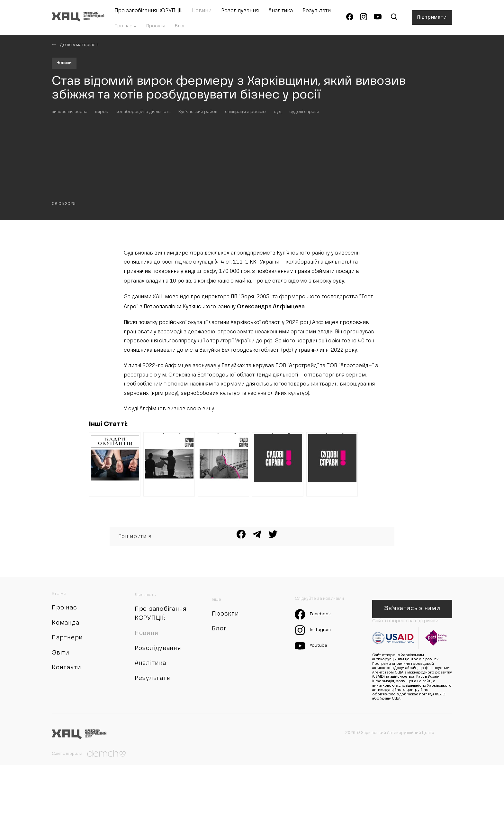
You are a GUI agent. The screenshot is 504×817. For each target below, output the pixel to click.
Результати (320, 13)
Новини (205, 13)
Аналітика (284, 13)
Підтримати (431, 19)
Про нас (127, 28)
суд (300, 158)
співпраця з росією (265, 158)
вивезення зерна (72, 158)
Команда (67, 689)
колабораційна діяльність (153, 158)
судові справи (330, 158)
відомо (307, 289)
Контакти (68, 738)
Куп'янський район (212, 158)
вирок (108, 158)
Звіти (62, 721)
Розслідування (243, 13)
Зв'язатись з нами (411, 663)
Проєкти (159, 28)
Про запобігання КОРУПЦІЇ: (152, 13)
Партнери (69, 705)
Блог (183, 28)
